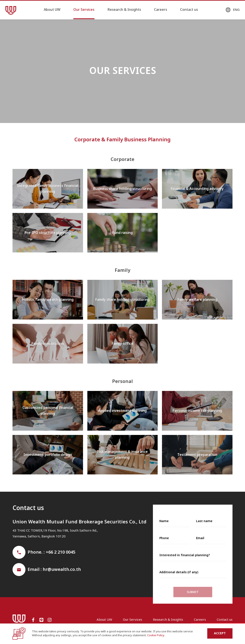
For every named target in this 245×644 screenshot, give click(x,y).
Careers (161, 10)
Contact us (189, 10)
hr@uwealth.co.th (62, 570)
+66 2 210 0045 (60, 552)
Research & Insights (124, 10)
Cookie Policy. (156, 635)
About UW (52, 10)
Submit (193, 592)
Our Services (84, 10)
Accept (220, 633)
